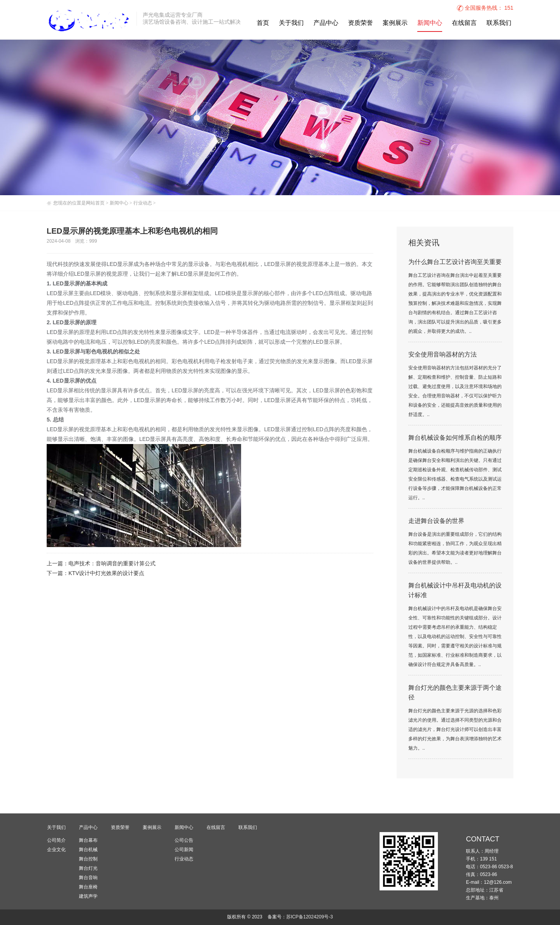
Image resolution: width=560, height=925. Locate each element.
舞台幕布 (88, 840)
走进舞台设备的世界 (436, 521)
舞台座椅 (88, 887)
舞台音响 (88, 878)
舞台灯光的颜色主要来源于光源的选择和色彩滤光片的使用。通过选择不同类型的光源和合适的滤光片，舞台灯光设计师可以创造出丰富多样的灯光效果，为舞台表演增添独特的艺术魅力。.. (455, 730)
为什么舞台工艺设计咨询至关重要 (455, 262)
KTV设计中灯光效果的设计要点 (106, 574)
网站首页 (95, 203)
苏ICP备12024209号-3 (310, 917)
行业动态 (143, 203)
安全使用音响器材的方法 (443, 355)
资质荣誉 (360, 23)
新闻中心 (430, 23)
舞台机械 (88, 850)
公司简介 (56, 840)
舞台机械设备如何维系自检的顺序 (455, 438)
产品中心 (326, 23)
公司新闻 (184, 850)
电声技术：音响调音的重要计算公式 (112, 564)
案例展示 (395, 23)
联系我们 (499, 23)
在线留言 (464, 23)
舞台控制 (88, 859)
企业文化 (56, 850)
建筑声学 (88, 896)
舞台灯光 (88, 868)
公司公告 (184, 840)
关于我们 (291, 23)
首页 (263, 23)
